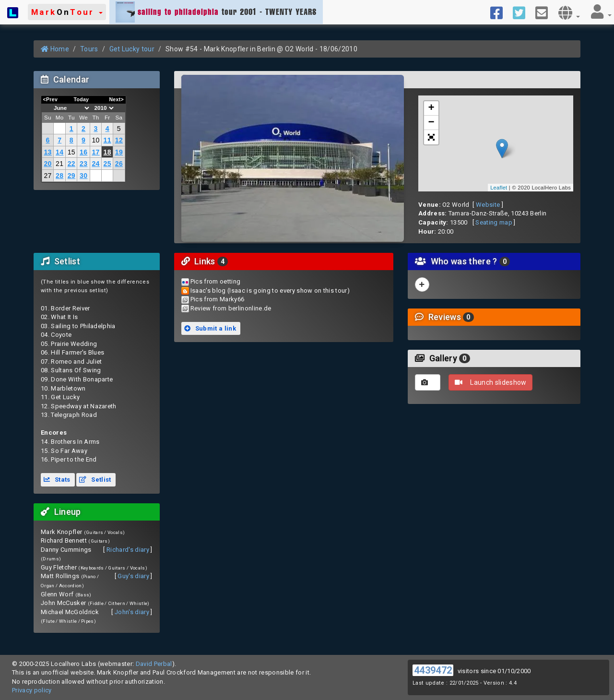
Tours (89, 49)
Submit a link (210, 328)
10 (95, 140)
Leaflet (499, 188)
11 (107, 140)
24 (95, 164)
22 (71, 164)
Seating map (494, 222)
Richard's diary (128, 550)
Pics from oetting (216, 281)
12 (119, 140)
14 (59, 152)
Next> (116, 99)
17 (95, 152)
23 (83, 164)
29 (71, 176)
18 (107, 152)
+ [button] (432, 108)
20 (47, 164)
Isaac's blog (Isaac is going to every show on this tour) (270, 291)
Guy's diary (133, 576)
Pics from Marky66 (218, 299)
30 (83, 176)
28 (59, 176)
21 (59, 164)
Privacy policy (32, 690)
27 (47, 176)
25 (107, 164)
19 (119, 152)
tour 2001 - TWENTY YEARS (216, 12)
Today (81, 99)
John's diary (132, 612)
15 (71, 152)
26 (119, 164)
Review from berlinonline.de (231, 308)
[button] (67, 12)
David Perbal (154, 664)
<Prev (51, 99)
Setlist (95, 480)
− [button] (432, 123)
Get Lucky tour (132, 49)
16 (83, 152)
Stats (57, 480)
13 (47, 152)
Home (55, 49)
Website (488, 205)
